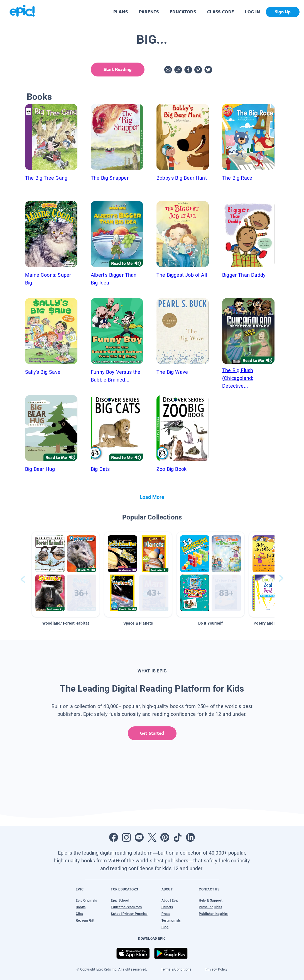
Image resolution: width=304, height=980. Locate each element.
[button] (66, 574)
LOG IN (253, 12)
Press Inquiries (210, 907)
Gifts (79, 914)
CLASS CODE (220, 12)
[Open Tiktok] (178, 837)
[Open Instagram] (126, 837)
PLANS (121, 12)
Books (81, 907)
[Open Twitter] (152, 837)
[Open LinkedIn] (190, 837)
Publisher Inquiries (214, 914)
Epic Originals (86, 900)
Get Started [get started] (152, 733)
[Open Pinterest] (165, 837)
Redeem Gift (85, 920)
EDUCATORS (183, 12)
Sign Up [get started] (283, 12)
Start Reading (118, 69)
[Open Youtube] (139, 837)
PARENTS (149, 12)
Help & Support (210, 900)
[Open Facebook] (114, 837)
